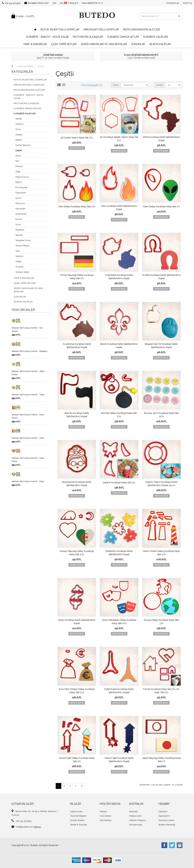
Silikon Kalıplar (160, 44)
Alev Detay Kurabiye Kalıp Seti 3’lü (77, 206)
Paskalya (20, 230)
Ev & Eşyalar (21, 187)
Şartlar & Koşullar (79, 825)
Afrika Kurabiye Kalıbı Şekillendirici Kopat (161, 139)
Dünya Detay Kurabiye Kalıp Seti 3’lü (161, 622)
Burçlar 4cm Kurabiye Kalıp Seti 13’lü (161, 415)
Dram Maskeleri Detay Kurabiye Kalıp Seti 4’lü (119, 622)
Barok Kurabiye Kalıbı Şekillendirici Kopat (119, 346)
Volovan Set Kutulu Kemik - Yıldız (28, 395)
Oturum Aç (173, 3)
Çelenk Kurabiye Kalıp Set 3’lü (119, 482)
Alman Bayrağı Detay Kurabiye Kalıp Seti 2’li (77, 277)
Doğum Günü (22, 177)
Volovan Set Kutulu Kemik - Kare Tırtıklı (28, 416)
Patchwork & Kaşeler (88, 37)
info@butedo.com (36, 3)
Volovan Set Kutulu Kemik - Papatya (29, 351)
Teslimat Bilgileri (78, 816)
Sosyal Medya (22, 246)
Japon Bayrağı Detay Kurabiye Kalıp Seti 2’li (161, 760)
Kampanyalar (136, 825)
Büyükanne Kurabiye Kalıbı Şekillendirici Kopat (77, 484)
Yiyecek (19, 267)
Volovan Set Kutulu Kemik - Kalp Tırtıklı (28, 460)
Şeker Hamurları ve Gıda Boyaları (104, 44)
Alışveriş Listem (166, 820)
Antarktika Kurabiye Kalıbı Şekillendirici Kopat (119, 277)
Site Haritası (106, 820)
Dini (17, 161)
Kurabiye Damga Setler (123, 37)
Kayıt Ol (188, 3)
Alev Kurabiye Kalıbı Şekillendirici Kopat (119, 208)
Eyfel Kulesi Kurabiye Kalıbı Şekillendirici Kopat (119, 691)
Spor (18, 251)
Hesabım (163, 811)
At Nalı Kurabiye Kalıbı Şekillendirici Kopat (161, 277)
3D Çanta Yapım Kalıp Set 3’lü (77, 138)
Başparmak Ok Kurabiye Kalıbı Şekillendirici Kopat (161, 346)
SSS (54, 3)
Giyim (18, 198)
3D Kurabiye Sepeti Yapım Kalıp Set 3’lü (119, 139)
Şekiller (19, 235)
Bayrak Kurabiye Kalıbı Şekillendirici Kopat (77, 415)
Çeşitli (41, 66)
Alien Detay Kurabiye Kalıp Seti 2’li (161, 206)
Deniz (18, 156)
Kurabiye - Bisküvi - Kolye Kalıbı (47, 37)
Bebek (19, 140)
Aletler (19, 119)
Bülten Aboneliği (167, 825)
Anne (18, 129)
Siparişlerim (164, 816)
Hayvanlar (20, 209)
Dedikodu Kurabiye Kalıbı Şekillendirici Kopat (119, 553)
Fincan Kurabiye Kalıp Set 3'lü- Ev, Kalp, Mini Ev (161, 691)
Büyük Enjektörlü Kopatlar (60, 30)
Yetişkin (19, 256)
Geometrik (21, 193)
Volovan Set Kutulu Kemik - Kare (28, 438)
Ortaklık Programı (138, 820)
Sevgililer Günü (23, 240)
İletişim (37, 827)
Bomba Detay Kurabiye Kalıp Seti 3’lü (119, 415)
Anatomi (20, 124)
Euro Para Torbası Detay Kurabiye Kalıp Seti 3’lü (77, 691)
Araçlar (19, 135)
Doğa (18, 172)
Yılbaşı (19, 261)
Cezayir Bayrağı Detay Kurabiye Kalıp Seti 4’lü (77, 553)
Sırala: (116, 85)
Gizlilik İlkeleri (77, 820)
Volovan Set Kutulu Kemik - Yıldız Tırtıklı (28, 373)
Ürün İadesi (105, 816)
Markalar (133, 811)
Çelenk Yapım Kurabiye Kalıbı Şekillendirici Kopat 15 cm (161, 484)
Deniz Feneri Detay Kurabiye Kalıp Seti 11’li (161, 553)
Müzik (19, 219)
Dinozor (19, 166)
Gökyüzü (20, 203)
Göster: (160, 85)
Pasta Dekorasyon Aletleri (141, 30)
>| (82, 786)
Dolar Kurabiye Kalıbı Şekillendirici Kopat (77, 622)
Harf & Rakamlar (35, 44)
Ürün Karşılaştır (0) (92, 85)
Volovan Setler (22, 272)
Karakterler (21, 214)
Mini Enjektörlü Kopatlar (101, 30)
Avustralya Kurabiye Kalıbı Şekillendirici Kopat (77, 346)
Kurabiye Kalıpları (156, 37)
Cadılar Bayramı (23, 145)
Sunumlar (138, 44)
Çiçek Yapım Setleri (64, 44)
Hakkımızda (76, 811)
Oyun (18, 224)
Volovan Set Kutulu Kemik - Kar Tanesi (27, 329)
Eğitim (19, 182)
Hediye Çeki (135, 816)
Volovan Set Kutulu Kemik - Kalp (28, 481)
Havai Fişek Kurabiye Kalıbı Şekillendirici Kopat (119, 760)
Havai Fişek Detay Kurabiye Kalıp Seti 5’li (77, 760)
